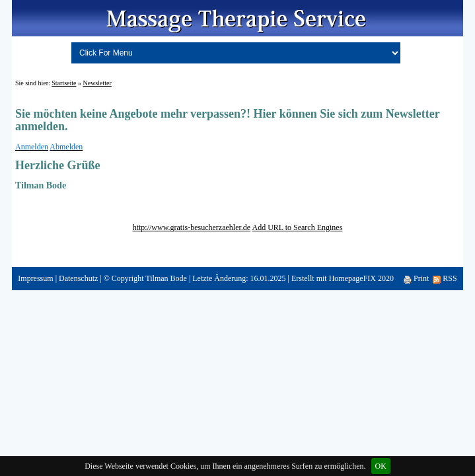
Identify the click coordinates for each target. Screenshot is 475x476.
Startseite (64, 83)
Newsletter (97, 83)
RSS (445, 278)
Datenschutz (78, 278)
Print (416, 278)
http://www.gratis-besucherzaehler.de (192, 227)
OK (381, 466)
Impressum (35, 278)
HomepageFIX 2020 (361, 278)
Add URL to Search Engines (297, 227)
